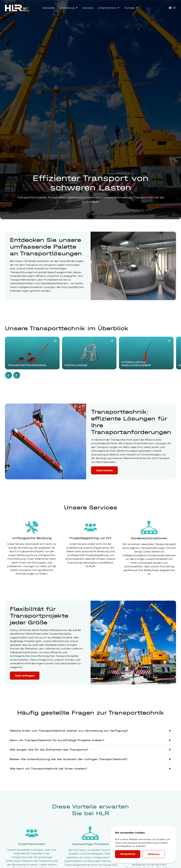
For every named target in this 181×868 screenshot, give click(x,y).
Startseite (49, 8)
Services (88, 8)
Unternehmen (109, 8)
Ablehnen (154, 854)
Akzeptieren (128, 854)
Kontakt (132, 8)
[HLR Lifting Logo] (17, 8)
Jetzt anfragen (25, 676)
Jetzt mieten (104, 470)
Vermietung (69, 8)
